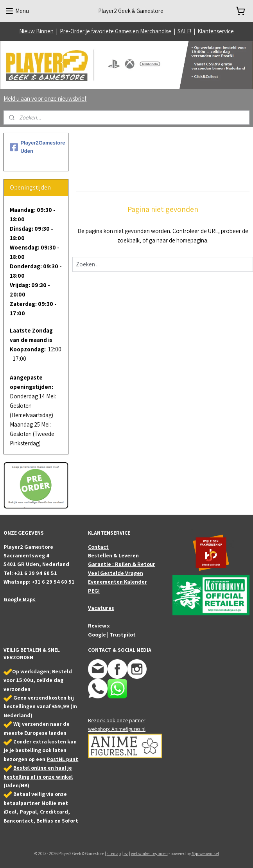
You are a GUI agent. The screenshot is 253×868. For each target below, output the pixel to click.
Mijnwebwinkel (205, 854)
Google (97, 635)
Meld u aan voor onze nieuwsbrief (45, 99)
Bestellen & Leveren (113, 555)
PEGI (94, 591)
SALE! (184, 31)
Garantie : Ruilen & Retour (122, 564)
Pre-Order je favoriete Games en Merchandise (116, 31)
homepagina (191, 240)
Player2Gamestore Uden (36, 147)
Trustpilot (123, 635)
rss (126, 854)
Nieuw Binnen (36, 31)
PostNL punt (62, 759)
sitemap (114, 854)
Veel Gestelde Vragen (116, 573)
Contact (98, 547)
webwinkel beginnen (149, 854)
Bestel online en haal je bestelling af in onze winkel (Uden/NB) (38, 777)
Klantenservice (216, 31)
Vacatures (101, 608)
